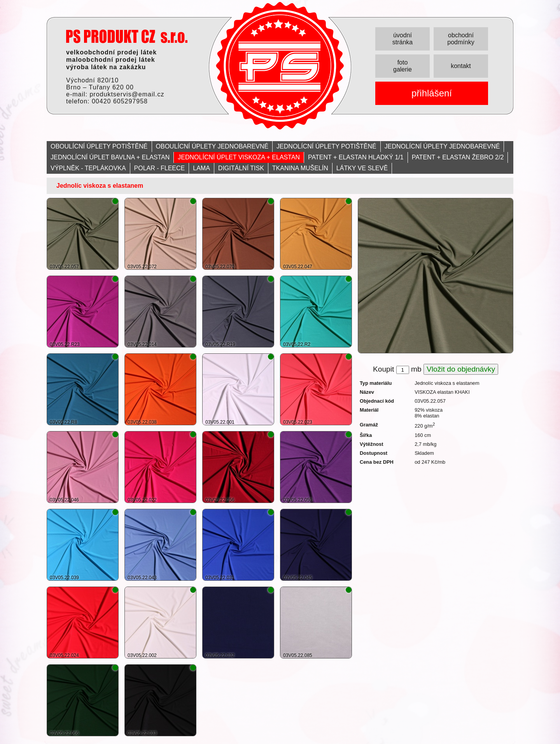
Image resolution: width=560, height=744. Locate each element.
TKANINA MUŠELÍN (300, 168)
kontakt (461, 66)
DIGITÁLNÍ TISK (241, 168)
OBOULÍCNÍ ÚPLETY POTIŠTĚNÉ (99, 146)
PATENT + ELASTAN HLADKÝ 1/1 (356, 157)
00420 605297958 (120, 101)
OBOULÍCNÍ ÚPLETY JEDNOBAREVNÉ (212, 146)
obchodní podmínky (461, 39)
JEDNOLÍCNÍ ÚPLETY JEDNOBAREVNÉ (442, 146)
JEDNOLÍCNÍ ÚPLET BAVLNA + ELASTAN (110, 157)
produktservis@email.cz (127, 94)
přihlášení (432, 93)
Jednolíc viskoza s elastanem (100, 186)
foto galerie (402, 66)
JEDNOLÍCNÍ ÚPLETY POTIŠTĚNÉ (326, 146)
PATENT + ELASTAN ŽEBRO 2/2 (458, 157)
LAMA (201, 168)
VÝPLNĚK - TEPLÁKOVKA (88, 168)
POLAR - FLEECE (160, 168)
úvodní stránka (402, 39)
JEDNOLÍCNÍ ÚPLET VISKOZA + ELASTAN (239, 157)
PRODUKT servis (127, 36)
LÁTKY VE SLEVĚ (362, 168)
